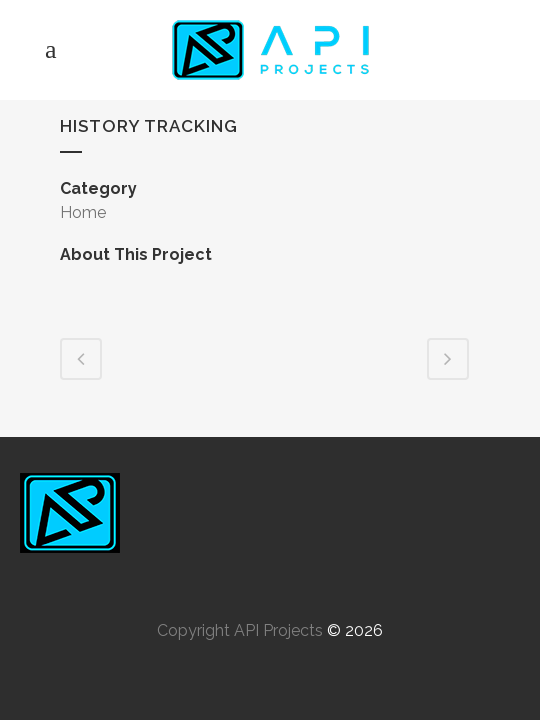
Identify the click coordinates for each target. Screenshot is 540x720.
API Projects (278, 630)
